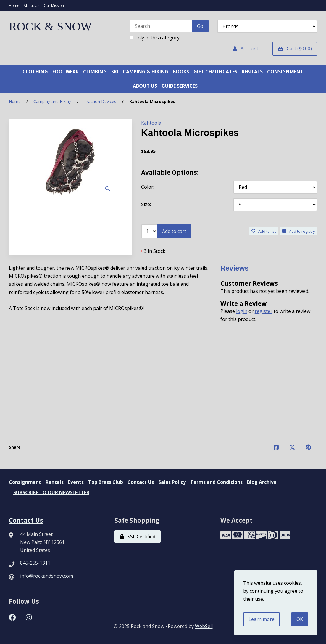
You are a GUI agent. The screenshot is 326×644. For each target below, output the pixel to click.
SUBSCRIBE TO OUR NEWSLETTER (51, 492)
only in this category (155, 38)
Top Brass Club (106, 482)
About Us (32, 5)
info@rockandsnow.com (47, 576)
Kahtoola (151, 123)
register (264, 311)
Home (14, 5)
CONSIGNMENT (285, 72)
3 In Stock (153, 251)
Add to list (264, 231)
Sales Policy (172, 482)
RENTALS (252, 72)
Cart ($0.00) (295, 49)
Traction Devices (100, 101)
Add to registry (298, 231)
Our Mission (54, 5)
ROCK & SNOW (50, 27)
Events (76, 482)
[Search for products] (161, 26)
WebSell (204, 626)
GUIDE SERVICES (180, 86)
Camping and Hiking (52, 101)
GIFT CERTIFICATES (215, 72)
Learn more (262, 619)
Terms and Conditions (216, 482)
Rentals (55, 482)
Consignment (25, 482)
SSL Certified (138, 537)
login (242, 311)
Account (246, 49)
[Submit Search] (200, 26)
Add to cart (174, 231)
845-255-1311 (35, 563)
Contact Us (141, 482)
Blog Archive (262, 482)
